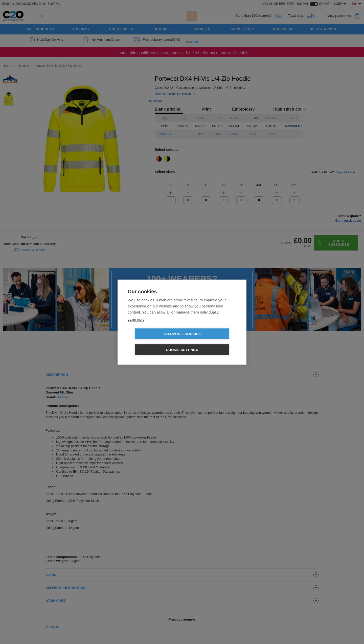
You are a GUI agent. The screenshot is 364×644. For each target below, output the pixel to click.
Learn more (136, 327)
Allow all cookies (153, 342)
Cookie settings (211, 342)
